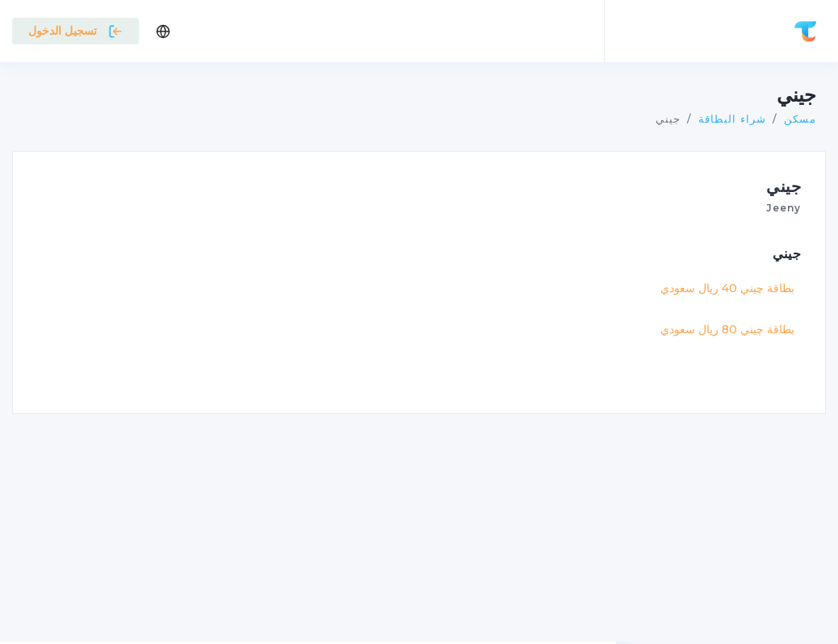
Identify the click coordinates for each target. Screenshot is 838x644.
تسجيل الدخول (75, 31)
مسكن (800, 119)
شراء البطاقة (732, 119)
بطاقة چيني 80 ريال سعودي (727, 329)
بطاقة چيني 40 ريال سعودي (727, 288)
